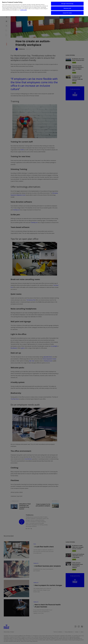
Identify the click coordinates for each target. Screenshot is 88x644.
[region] (44, 8)
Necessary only (67, 8)
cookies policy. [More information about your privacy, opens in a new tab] (24, 10)
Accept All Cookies (67, 13)
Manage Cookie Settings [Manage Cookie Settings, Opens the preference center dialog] (67, 4)
